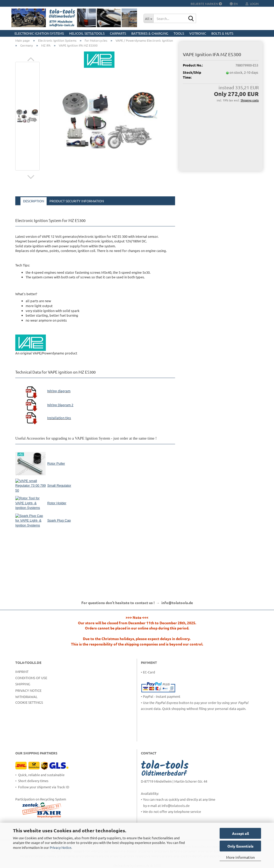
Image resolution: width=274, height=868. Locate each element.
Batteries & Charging (150, 33)
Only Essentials (240, 846)
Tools (179, 33)
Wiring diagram (59, 391)
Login (252, 4)
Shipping (23, 684)
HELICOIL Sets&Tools (87, 33)
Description (34, 201)
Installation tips (59, 418)
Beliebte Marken (206, 4)
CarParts (118, 33)
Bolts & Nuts (222, 33)
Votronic (198, 33)
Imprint (22, 672)
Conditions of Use (31, 678)
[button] (31, 59)
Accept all (240, 833)
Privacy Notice (60, 847)
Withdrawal (26, 697)
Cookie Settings (29, 702)
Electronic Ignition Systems (39, 33)
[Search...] (148, 18)
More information (240, 857)
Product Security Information (77, 201)
